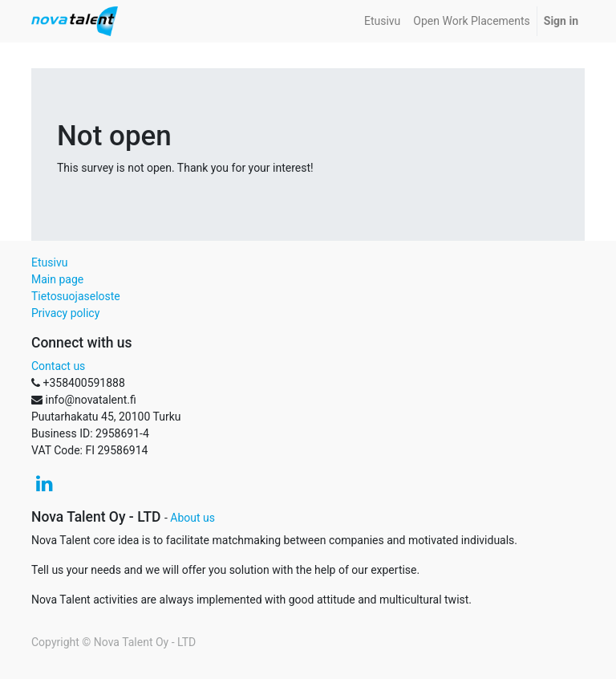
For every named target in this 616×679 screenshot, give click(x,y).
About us (192, 518)
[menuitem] (382, 21)
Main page (57, 279)
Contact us (58, 366)
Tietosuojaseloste (76, 296)
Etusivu (49, 262)
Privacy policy (65, 313)
